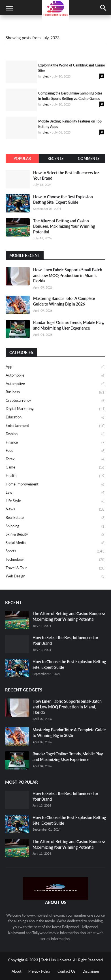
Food (55, 451)
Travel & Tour (55, 568)
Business (55, 392)
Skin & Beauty (55, 535)
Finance (55, 443)
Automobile (55, 376)
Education (55, 418)
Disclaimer (91, 971)
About (17, 971)
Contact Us (67, 971)
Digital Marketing (55, 409)
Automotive (55, 384)
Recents (55, 158)
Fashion (55, 434)
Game (55, 468)
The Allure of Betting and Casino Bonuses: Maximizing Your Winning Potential (64, 226)
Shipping (55, 526)
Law (55, 493)
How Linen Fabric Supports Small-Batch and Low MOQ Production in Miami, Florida (68, 275)
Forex (55, 459)
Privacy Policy (40, 971)
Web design (55, 576)
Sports (55, 551)
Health (55, 476)
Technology (55, 560)
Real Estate (55, 518)
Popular (22, 158)
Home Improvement (55, 485)
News (55, 510)
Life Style (55, 501)
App (55, 367)
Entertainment (55, 426)
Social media (55, 543)
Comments (89, 158)
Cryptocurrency (55, 401)
